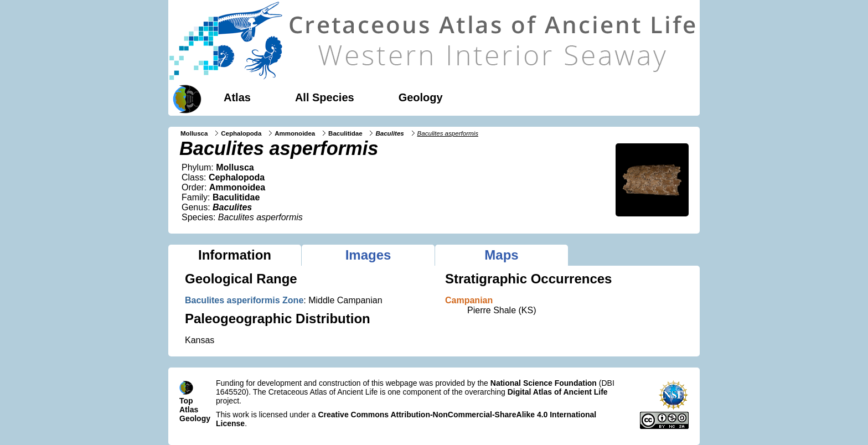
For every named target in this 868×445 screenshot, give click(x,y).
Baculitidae (345, 133)
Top (186, 401)
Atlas (237, 97)
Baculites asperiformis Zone (244, 300)
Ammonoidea (295, 133)
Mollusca (194, 133)
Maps (501, 255)
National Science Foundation (544, 383)
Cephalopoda (241, 133)
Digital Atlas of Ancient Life (558, 392)
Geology (421, 97)
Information (235, 255)
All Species (325, 97)
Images (368, 255)
